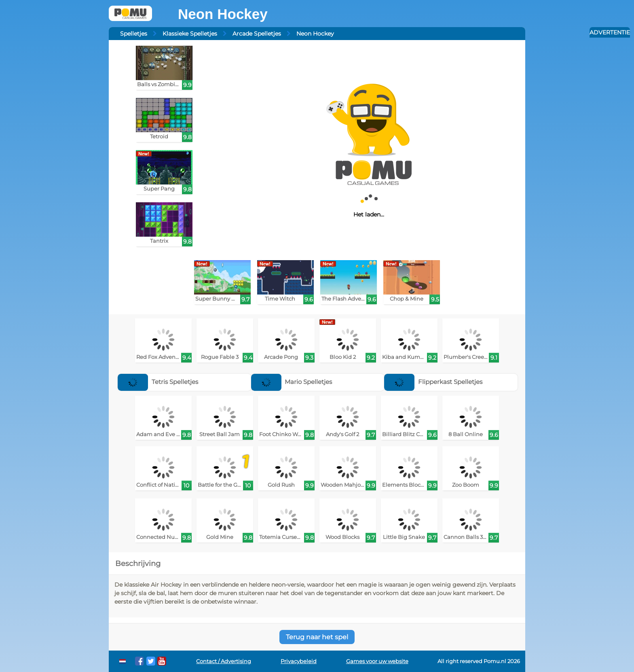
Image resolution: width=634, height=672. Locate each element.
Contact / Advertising (224, 661)
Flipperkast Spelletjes (433, 382)
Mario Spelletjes (292, 382)
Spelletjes (134, 34)
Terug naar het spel (317, 637)
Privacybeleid (299, 661)
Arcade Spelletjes (257, 34)
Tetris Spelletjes (158, 382)
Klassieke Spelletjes (190, 34)
